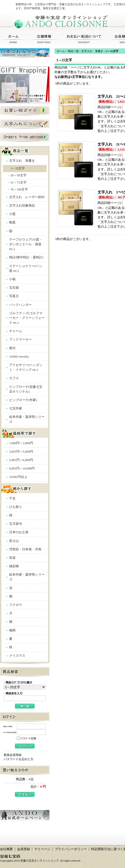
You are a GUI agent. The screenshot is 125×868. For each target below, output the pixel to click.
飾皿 (12, 222)
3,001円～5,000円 (21, 452)
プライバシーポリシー (71, 849)
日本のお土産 (19, 532)
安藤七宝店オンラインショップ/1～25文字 (61, 22)
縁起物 (14, 566)
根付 (12, 348)
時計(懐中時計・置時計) (26, 257)
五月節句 (16, 524)
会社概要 (6, 849)
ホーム (13, 39)
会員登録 (24, 849)
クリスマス (17, 656)
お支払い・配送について (84, 39)
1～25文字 (18, 168)
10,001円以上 (18, 477)
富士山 (14, 541)
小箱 (12, 279)
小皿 (12, 214)
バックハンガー (20, 305)
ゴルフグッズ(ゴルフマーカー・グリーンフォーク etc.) (27, 318)
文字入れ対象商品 (22, 206)
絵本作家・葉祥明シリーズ (27, 419)
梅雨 (12, 630)
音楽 (12, 558)
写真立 (14, 296)
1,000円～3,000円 (21, 443)
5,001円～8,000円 (21, 460)
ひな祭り (16, 507)
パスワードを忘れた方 (19, 759)
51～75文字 (18, 183)
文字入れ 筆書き (22, 161)
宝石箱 (14, 288)
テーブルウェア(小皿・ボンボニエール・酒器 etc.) (26, 244)
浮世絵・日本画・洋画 (25, 549)
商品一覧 (73, 51)
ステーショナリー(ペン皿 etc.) (26, 268)
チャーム (16, 331)
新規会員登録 (13, 755)
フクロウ (16, 605)
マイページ (42, 849)
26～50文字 (18, 175)
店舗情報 (44, 39)
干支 (12, 498)
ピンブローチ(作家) (23, 400)
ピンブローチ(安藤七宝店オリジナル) (26, 389)
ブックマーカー (20, 340)
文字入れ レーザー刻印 (27, 197)
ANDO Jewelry (19, 357)
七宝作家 (16, 408)
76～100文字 (19, 189)
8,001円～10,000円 (22, 468)
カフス (14, 378)
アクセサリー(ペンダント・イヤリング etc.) (26, 367)
